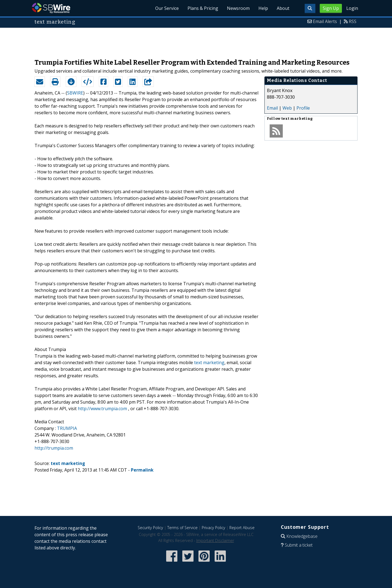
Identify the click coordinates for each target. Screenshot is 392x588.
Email (272, 108)
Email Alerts (325, 21)
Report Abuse (242, 528)
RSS (353, 21)
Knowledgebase (302, 536)
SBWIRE (75, 93)
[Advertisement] (196, 41)
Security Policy (150, 528)
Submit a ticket (299, 545)
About (283, 8)
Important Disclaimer (215, 540)
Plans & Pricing (203, 8)
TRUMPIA (67, 428)
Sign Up (331, 8)
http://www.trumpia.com (102, 409)
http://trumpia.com (54, 448)
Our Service (167, 8)
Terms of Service (182, 528)
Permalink (142, 470)
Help (263, 8)
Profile (303, 108)
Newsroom (238, 8)
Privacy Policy (214, 528)
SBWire (51, 8)
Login (352, 8)
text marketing (209, 362)
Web (287, 108)
